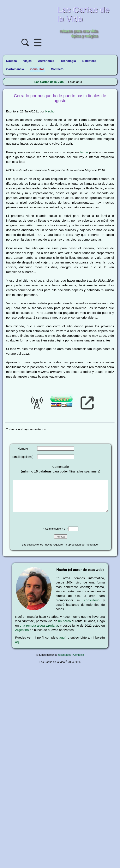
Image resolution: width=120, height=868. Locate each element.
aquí (62, 644)
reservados (65, 661)
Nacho (50, 111)
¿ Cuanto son (53, 535)
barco (84, 152)
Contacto (79, 661)
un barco (64, 627)
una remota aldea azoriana (39, 632)
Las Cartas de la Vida (49, 82)
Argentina (22, 636)
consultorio (92, 606)
